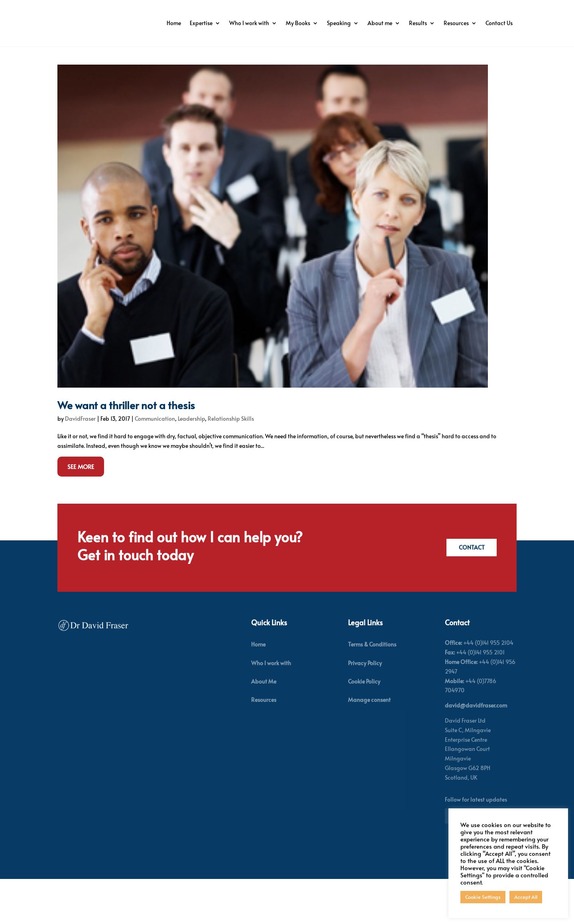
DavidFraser (80, 463)
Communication (155, 463)
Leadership (191, 463)
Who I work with (285, 23)
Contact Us (499, 53)
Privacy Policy (365, 708)
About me (416, 23)
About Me (264, 726)
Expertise (237, 23)
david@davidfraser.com (476, 750)
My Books (334, 23)
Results (454, 23)
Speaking (375, 23)
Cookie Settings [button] (483, 897)
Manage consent (369, 744)
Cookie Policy (364, 726)
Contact (470, 592)
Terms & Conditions (372, 689)
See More (81, 511)
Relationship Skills (231, 463)
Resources (492, 23)
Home (210, 23)
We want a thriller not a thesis (126, 449)
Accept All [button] (526, 897)
